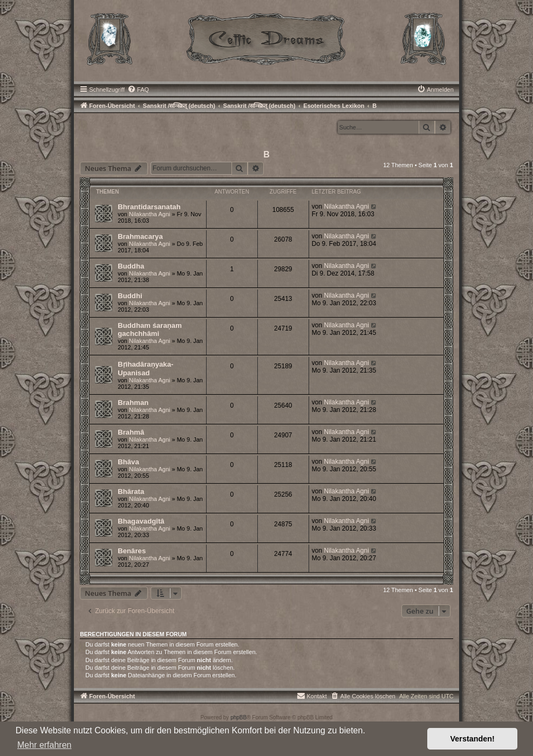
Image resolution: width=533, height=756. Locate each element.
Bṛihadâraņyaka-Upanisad (145, 369)
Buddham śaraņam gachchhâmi (150, 329)
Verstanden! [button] (473, 739)
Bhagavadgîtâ (141, 521)
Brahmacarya (140, 236)
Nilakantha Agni (149, 214)
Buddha (131, 266)
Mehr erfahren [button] (45, 745)
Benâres (132, 551)
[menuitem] (138, 90)
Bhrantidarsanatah (149, 207)
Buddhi (130, 296)
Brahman (133, 403)
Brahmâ (131, 432)
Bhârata (131, 492)
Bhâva (128, 462)
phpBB (238, 717)
